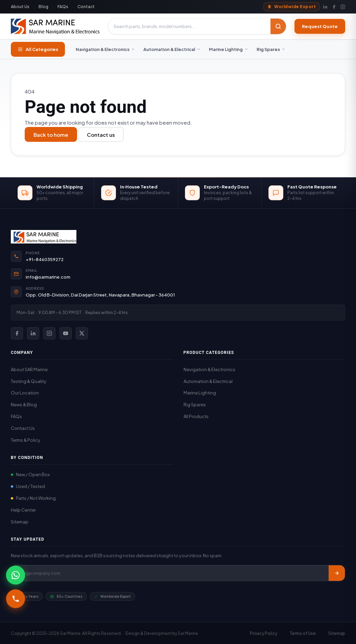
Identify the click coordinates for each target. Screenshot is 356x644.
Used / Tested (28, 486)
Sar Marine (188, 633)
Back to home (51, 135)
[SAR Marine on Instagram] (49, 333)
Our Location (25, 393)
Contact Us (23, 428)
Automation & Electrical (172, 49)
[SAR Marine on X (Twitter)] (82, 333)
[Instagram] (343, 7)
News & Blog (24, 405)
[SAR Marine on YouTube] (66, 333)
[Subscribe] (337, 573)
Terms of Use (303, 633)
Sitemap (20, 522)
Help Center (23, 510)
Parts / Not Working (33, 498)
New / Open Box (30, 474)
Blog (43, 7)
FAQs (63, 7)
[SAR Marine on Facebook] (17, 333)
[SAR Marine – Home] (55, 26)
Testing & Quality (29, 381)
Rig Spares (271, 49)
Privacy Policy (264, 633)
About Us (20, 7)
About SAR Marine (29, 369)
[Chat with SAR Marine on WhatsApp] (16, 575)
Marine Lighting (229, 49)
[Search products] (189, 27)
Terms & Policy (26, 440)
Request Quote (320, 26)
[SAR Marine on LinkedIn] (33, 333)
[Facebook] (334, 7)
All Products (196, 416)
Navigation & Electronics (105, 49)
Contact (86, 7)
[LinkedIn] (325, 7)
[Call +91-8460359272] (16, 599)
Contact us (101, 135)
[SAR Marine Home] (178, 237)
